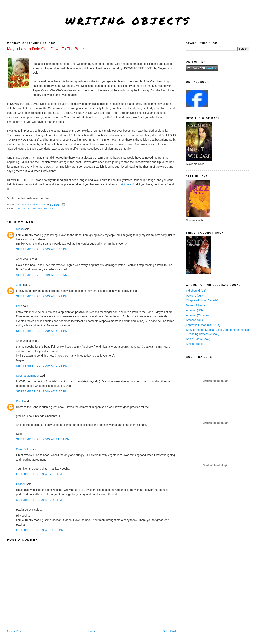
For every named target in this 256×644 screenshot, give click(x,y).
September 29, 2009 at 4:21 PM (42, 296)
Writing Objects (128, 21)
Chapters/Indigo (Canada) (202, 300)
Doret (19, 401)
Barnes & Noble (196, 305)
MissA (20, 229)
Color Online (24, 449)
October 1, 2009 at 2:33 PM (39, 474)
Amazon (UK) (194, 320)
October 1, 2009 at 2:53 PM (39, 500)
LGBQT (32, 208)
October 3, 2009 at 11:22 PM (40, 530)
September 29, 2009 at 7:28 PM (42, 366)
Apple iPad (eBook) (198, 339)
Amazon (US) (194, 310)
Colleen (21, 484)
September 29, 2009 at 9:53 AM (42, 275)
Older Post (169, 631)
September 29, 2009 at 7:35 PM (42, 391)
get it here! (126, 184)
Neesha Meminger (27, 376)
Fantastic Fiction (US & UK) (203, 325)
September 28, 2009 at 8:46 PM (42, 249)
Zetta (19, 285)
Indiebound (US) (196, 291)
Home (92, 631)
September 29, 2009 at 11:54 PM (43, 439)
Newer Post (14, 631)
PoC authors (47, 208)
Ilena (19, 306)
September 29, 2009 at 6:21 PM (42, 331)
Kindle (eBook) (195, 344)
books (22, 208)
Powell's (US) (194, 296)
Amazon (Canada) (197, 315)
